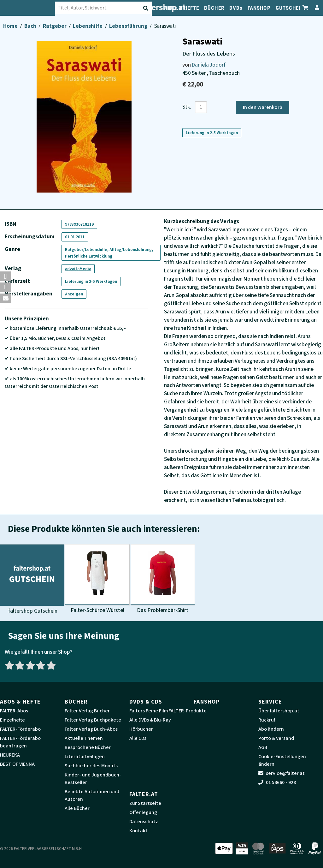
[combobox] (107, 8)
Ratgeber (55, 26)
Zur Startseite (145, 803)
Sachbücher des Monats (91, 766)
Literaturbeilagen (85, 757)
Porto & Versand (276, 738)
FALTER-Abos (14, 711)
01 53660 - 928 (277, 782)
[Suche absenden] (146, 8)
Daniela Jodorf (209, 65)
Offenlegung (143, 812)
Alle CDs (138, 738)
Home (11, 26)
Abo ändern (271, 729)
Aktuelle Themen (84, 738)
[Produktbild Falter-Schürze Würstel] (97, 580)
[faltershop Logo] (32, 8)
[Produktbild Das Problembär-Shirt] (163, 580)
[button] (6, 276)
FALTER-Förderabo (20, 729)
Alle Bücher (77, 808)
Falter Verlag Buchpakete (93, 720)
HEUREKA (10, 755)
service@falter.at (282, 773)
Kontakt (138, 831)
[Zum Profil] (316, 8)
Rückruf (267, 720)
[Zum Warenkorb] (306, 8)
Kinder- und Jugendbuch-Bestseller (93, 779)
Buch (31, 26)
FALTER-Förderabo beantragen (20, 742)
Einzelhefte (12, 720)
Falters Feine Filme (150, 711)
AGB (263, 747)
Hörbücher (141, 729)
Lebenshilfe (88, 26)
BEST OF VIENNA (17, 764)
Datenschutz (144, 822)
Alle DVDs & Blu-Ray (150, 720)
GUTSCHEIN (290, 8)
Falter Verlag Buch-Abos (91, 729)
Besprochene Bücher (88, 747)
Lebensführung (129, 26)
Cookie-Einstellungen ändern (282, 760)
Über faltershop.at (279, 711)
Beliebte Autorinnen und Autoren (92, 795)
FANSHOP (259, 8)
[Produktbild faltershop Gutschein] (32, 580)
